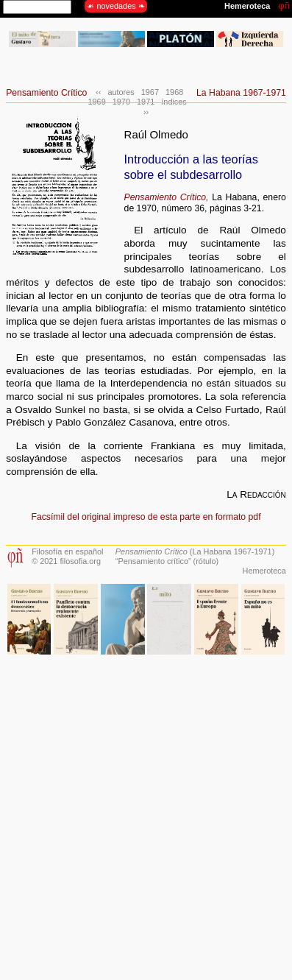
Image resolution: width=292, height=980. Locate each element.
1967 (150, 92)
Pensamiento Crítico (46, 93)
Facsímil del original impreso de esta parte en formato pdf (146, 517)
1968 (174, 92)
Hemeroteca (264, 571)
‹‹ (98, 92)
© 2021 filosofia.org (66, 561)
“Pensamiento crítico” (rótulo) (167, 561)
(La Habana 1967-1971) (195, 551)
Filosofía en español (67, 551)
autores (121, 92)
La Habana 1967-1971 (241, 93)
